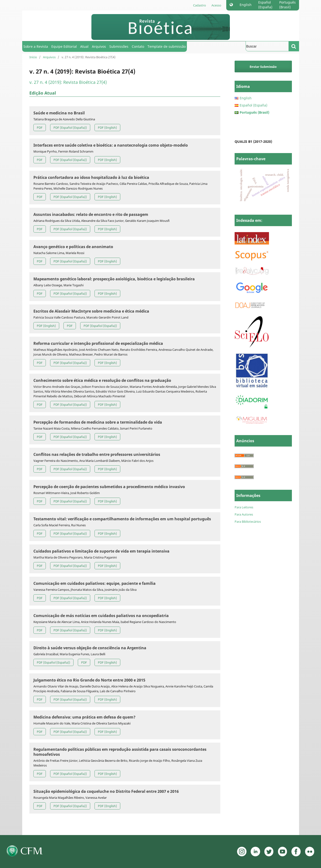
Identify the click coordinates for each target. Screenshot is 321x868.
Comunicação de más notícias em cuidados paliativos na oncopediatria (101, 616)
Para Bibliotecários (248, 522)
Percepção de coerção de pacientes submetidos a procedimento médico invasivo (109, 487)
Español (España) (265, 5)
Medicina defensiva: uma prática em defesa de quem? (84, 717)
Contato (138, 46)
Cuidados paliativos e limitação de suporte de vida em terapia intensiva (101, 551)
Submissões (119, 46)
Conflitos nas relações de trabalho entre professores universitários (97, 454)
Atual (84, 46)
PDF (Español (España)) (70, 128)
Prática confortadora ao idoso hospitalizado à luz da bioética (91, 177)
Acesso (216, 5)
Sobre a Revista (36, 46)
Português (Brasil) (287, 5)
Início (33, 57)
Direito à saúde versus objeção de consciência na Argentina (90, 648)
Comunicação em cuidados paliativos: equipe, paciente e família (95, 583)
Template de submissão (167, 46)
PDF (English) (107, 128)
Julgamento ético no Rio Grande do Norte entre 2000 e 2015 (89, 680)
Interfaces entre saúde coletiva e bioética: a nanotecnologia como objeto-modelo (111, 145)
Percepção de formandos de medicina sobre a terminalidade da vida (98, 422)
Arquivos (99, 46)
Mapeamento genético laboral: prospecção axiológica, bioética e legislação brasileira (114, 279)
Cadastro (200, 5)
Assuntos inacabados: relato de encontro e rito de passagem (91, 214)
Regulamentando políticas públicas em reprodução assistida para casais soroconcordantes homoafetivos (120, 752)
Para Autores (244, 514)
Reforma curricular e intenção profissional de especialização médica (98, 343)
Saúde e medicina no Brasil (59, 113)
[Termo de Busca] (267, 46)
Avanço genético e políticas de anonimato (73, 247)
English (246, 5)
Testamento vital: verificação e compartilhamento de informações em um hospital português (122, 519)
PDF (40, 128)
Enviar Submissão (263, 67)
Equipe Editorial (64, 46)
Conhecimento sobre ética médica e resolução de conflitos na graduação (102, 380)
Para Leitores (244, 507)
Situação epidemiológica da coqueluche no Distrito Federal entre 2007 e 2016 (106, 791)
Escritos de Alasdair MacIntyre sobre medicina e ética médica (91, 311)
